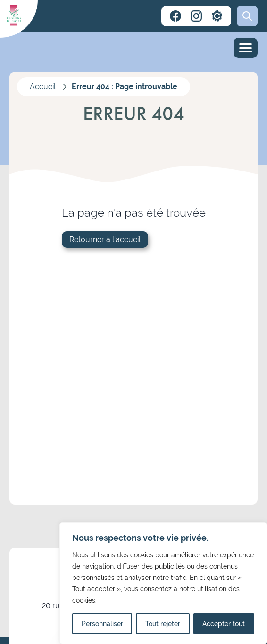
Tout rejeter (163, 624)
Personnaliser (102, 624)
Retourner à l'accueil (105, 240)
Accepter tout (224, 624)
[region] (163, 583)
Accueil (43, 86)
